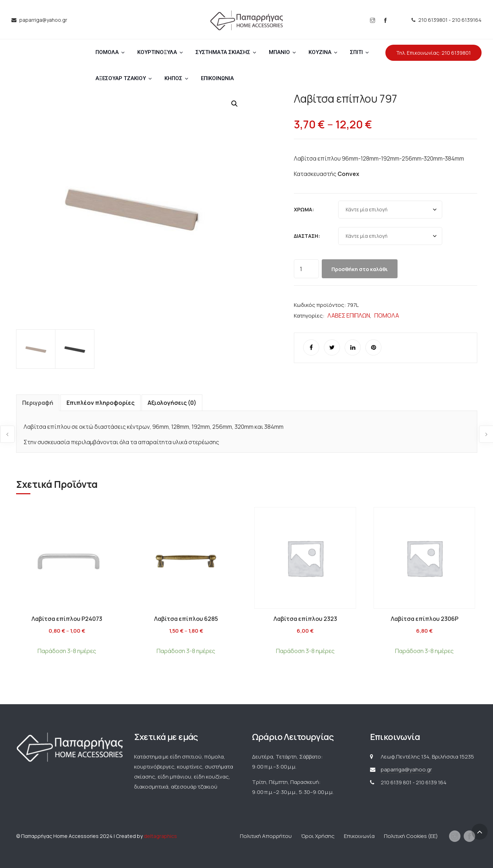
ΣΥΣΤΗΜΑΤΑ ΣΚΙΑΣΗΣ (223, 52)
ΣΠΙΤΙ (356, 52)
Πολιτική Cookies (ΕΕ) (411, 836)
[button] (235, 104)
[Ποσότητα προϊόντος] (306, 269)
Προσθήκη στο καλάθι (360, 269)
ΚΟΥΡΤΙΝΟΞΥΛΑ (157, 52)
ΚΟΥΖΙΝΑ (320, 52)
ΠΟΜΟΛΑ (107, 52)
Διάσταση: (307, 236)
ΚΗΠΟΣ (173, 78)
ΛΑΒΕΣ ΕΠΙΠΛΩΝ (349, 315)
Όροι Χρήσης (318, 836)
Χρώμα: (304, 209)
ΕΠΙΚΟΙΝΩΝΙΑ (217, 78)
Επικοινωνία (359, 836)
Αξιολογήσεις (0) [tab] (172, 403)
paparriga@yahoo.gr (406, 769)
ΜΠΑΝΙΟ (279, 52)
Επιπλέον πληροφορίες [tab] (100, 403)
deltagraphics (160, 836)
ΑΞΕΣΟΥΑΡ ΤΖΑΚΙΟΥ (121, 78)
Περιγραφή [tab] (38, 403)
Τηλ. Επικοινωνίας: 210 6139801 (433, 53)
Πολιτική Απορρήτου (266, 836)
